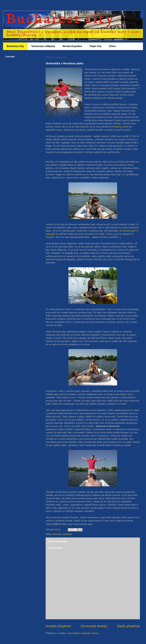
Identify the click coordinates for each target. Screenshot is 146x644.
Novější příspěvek (58, 626)
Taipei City (96, 46)
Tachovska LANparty (43, 46)
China (112, 46)
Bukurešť (57, 534)
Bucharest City (15, 46)
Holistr (58, 529)
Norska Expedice (72, 46)
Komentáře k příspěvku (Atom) (83, 633)
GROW (117, 123)
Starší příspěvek (128, 626)
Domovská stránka (94, 626)
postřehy (68, 534)
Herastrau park (120, 127)
